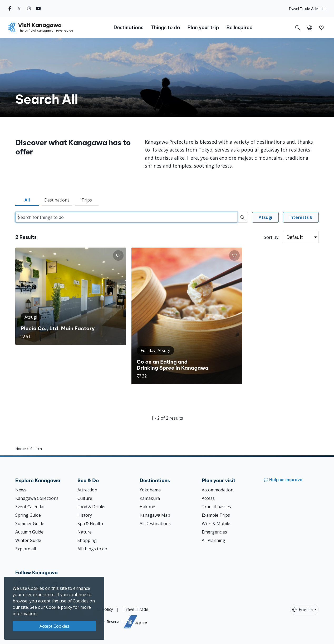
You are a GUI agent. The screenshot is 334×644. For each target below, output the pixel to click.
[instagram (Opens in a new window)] (29, 8)
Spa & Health (90, 524)
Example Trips (216, 515)
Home (21, 449)
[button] (310, 27)
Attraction (87, 490)
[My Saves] (322, 27)
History (85, 515)
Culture (85, 498)
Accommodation (218, 490)
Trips (87, 200)
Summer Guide (30, 524)
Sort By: (272, 237)
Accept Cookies (54, 626)
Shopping (87, 540)
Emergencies (214, 532)
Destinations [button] (128, 27)
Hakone (147, 507)
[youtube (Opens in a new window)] (38, 8)
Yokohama (150, 490)
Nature (85, 532)
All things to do (92, 549)
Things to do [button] (165, 27)
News (21, 490)
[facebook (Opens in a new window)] (10, 8)
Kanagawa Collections (37, 498)
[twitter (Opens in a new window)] (19, 8)
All (27, 200)
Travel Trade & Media (307, 9)
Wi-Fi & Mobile (216, 524)
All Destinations (155, 524)
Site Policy (103, 609)
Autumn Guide (29, 532)
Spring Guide (28, 515)
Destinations (57, 200)
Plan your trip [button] (203, 27)
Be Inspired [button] (239, 27)
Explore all (26, 549)
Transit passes (216, 507)
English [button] (303, 610)
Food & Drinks (91, 507)
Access (208, 498)
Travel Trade (136, 609)
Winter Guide (28, 540)
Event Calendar (30, 507)
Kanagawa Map (155, 515)
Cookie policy (59, 607)
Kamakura (150, 498)
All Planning (213, 540)
